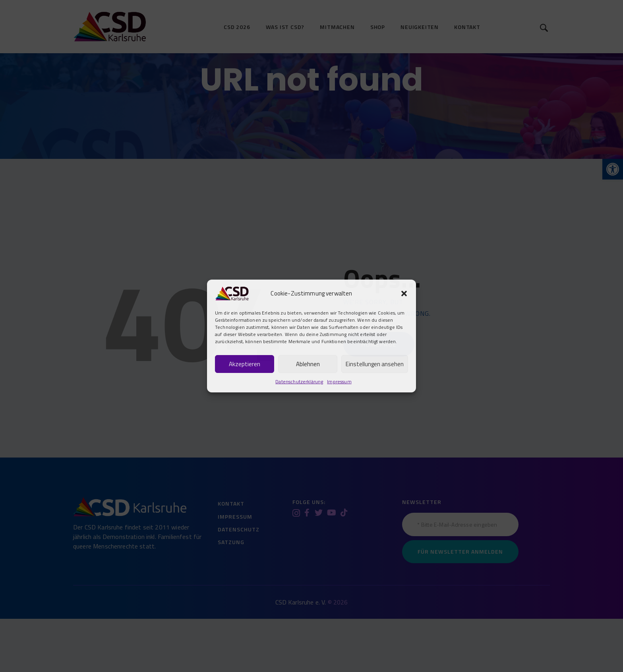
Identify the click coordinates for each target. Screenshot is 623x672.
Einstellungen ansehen (375, 364)
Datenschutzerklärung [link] (299, 381)
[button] (404, 294)
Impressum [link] (339, 381)
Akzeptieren (245, 364)
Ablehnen (308, 364)
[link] (232, 292)
